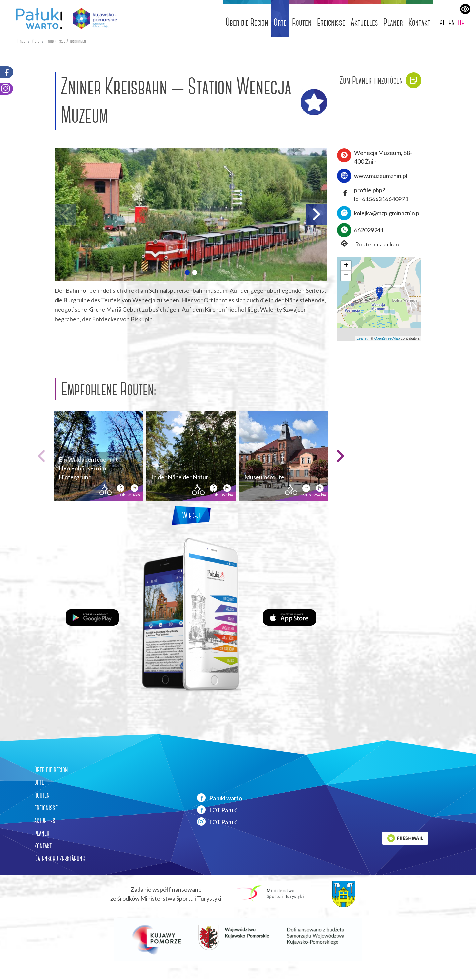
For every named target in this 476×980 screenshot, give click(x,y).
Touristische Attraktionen (66, 42)
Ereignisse (331, 22)
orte (39, 782)
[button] (187, 272)
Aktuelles (364, 22)
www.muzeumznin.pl (381, 176)
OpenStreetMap (387, 338)
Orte (280, 22)
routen (42, 795)
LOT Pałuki (217, 810)
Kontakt (419, 22)
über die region (51, 770)
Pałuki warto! (220, 798)
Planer (393, 22)
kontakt (43, 846)
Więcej (191, 515)
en (452, 22)
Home (21, 42)
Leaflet (362, 338)
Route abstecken (368, 244)
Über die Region (247, 22)
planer (42, 833)
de (461, 22)
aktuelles (45, 820)
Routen (302, 22)
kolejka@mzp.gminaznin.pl (387, 213)
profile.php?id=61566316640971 (381, 194)
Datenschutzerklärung (60, 858)
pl (442, 22)
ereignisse (46, 808)
